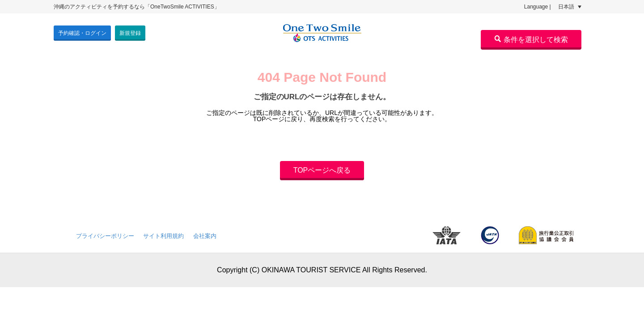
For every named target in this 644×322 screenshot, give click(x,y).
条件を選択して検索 (531, 39)
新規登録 (130, 33)
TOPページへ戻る (322, 170)
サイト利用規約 (163, 236)
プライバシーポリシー (105, 236)
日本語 (570, 7)
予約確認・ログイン (82, 33)
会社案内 (205, 236)
